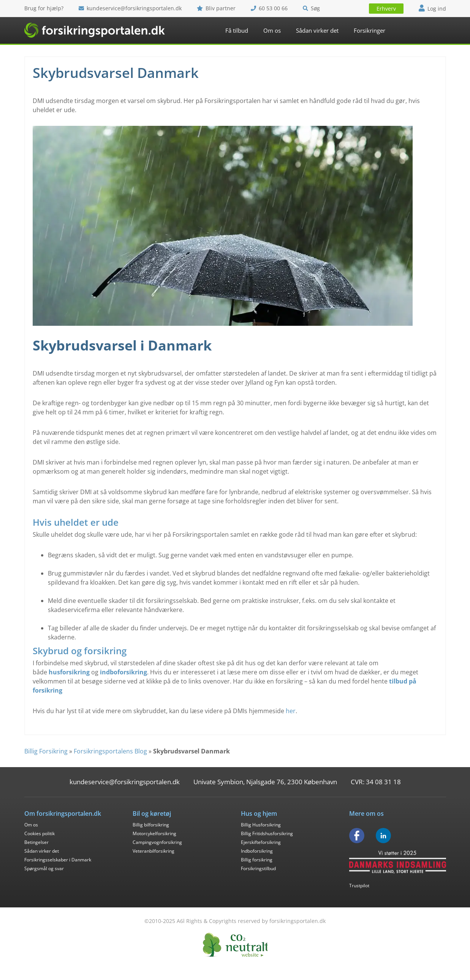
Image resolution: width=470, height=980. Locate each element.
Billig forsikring (257, 860)
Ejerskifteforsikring (261, 842)
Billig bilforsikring (151, 825)
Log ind (432, 9)
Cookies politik (40, 833)
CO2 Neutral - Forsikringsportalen (235, 945)
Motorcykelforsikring (154, 833)
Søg (311, 8)
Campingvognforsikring (157, 842)
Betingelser (36, 842)
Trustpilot (359, 886)
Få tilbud (237, 30)
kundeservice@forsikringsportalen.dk (130, 8)
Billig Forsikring (46, 751)
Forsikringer (370, 30)
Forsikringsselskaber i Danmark (58, 860)
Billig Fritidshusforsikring (267, 833)
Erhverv (386, 9)
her (291, 711)
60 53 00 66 (269, 8)
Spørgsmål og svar (44, 868)
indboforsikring (123, 672)
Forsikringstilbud (258, 868)
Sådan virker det (317, 30)
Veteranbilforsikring (154, 851)
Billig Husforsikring (261, 825)
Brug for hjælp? (44, 8)
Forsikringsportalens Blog (110, 751)
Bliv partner (216, 8)
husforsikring (69, 672)
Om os (272, 30)
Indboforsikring (257, 851)
